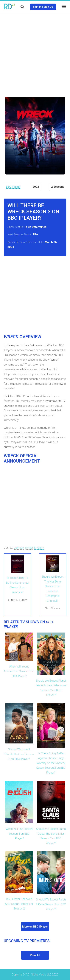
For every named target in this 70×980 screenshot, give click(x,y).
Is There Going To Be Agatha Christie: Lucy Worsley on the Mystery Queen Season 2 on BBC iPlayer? (51, 763)
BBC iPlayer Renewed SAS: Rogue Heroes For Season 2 (19, 904)
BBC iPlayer (13, 187)
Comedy (19, 548)
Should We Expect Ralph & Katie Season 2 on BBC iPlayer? (51, 904)
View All (35, 955)
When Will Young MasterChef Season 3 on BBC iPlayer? (19, 671)
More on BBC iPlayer (35, 927)
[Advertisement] (35, 52)
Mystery (39, 548)
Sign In (37, 7)
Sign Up (48, 7)
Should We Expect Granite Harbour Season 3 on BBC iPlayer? (19, 754)
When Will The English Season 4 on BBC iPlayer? (19, 834)
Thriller (29, 548)
